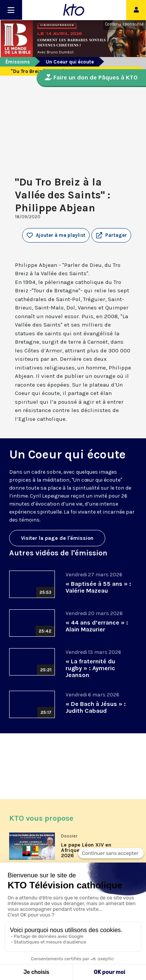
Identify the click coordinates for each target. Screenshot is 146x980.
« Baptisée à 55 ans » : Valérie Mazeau (98, 587)
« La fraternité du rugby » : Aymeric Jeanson (90, 668)
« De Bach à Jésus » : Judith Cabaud (96, 707)
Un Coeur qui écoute (70, 62)
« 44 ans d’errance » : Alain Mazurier (97, 626)
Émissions (18, 62)
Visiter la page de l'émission (57, 538)
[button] (111, 235)
